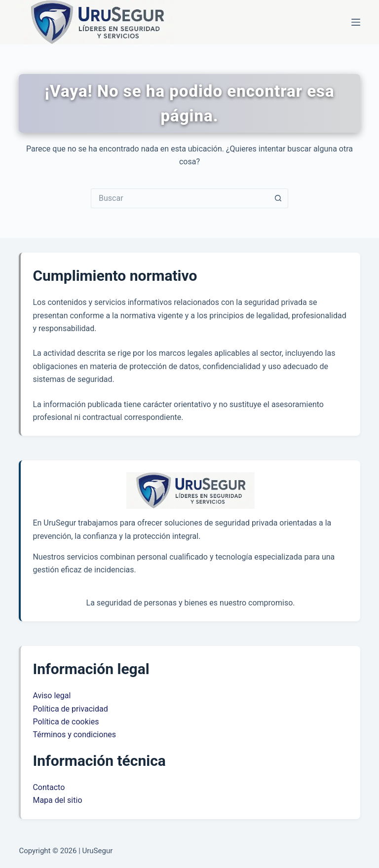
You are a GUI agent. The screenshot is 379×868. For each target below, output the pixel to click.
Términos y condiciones (74, 735)
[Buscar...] (180, 198)
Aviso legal (52, 696)
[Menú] (356, 22)
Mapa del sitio (57, 800)
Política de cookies (66, 722)
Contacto (49, 787)
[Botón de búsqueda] (278, 198)
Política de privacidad (70, 709)
